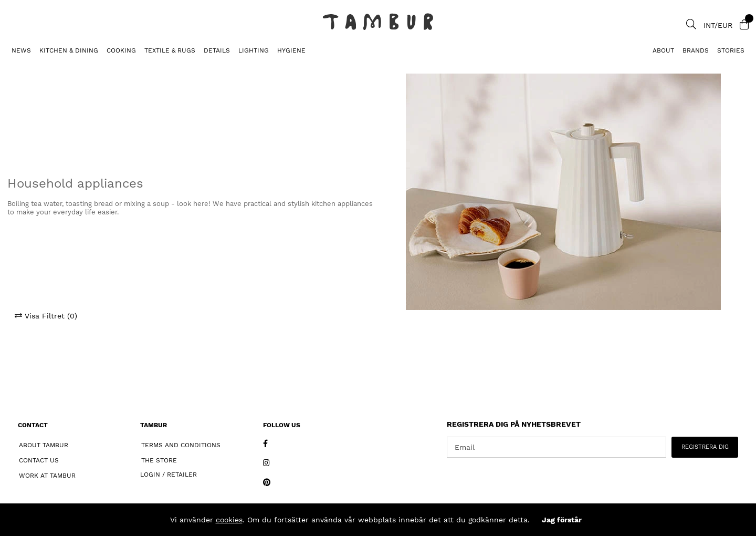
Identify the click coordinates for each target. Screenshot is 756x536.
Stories (731, 50)
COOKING (121, 50)
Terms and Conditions (181, 445)
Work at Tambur (47, 476)
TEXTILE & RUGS (170, 50)
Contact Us (39, 460)
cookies (229, 520)
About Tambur (44, 445)
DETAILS (217, 50)
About (663, 50)
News (21, 50)
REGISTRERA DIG (705, 447)
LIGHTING (254, 50)
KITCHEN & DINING (69, 50)
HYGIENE (291, 50)
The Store (159, 460)
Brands (696, 50)
